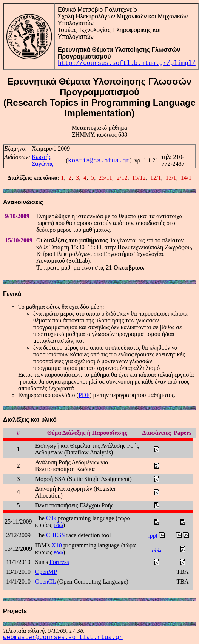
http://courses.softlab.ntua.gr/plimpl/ (127, 63)
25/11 (105, 178)
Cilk (51, 518)
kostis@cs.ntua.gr (99, 161)
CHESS (56, 535)
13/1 (171, 178)
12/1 (156, 178)
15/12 (139, 178)
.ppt (153, 535)
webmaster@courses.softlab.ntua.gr (63, 638)
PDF (84, 395)
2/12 (122, 178)
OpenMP (46, 572)
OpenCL (46, 582)
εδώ (58, 525)
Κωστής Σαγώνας (42, 160)
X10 (57, 545)
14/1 (186, 178)
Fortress (59, 562)
